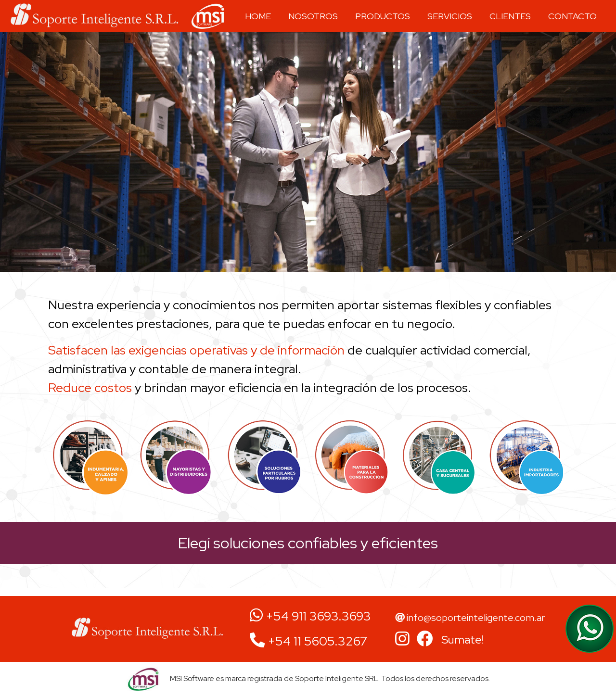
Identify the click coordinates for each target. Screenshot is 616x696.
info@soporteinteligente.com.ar (470, 618)
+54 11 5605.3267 (308, 641)
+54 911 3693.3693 (310, 616)
